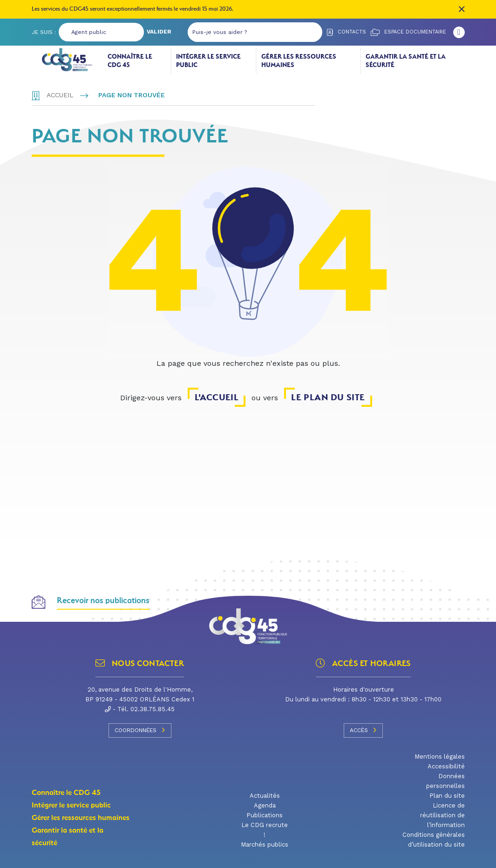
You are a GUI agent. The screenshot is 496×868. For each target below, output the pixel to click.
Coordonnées (140, 730)
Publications (265, 815)
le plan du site (328, 397)
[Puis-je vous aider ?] (246, 32)
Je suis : (44, 32)
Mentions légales (440, 757)
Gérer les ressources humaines (299, 61)
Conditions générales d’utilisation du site (434, 840)
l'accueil (217, 397)
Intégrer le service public (208, 61)
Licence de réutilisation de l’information (442, 815)
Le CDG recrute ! (265, 830)
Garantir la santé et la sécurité (406, 61)
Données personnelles (445, 781)
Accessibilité (446, 766)
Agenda (265, 805)
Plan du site (447, 796)
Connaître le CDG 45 (130, 61)
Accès (363, 730)
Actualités (265, 796)
